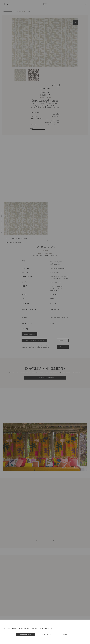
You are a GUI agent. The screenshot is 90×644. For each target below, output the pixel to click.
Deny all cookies (45, 634)
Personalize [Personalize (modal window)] (65, 634)
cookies (14, 628)
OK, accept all (25, 634)
